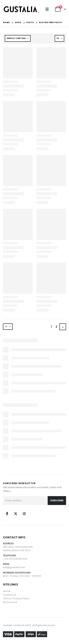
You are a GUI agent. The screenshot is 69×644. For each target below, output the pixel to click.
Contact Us (10, 595)
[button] (48, 9)
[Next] (63, 327)
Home (7, 591)
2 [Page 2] (56, 327)
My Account (10, 602)
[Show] (59, 38)
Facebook (7, 514)
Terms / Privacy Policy (16, 598)
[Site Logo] (21, 9)
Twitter (16, 514)
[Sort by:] (18, 38)
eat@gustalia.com (14, 567)
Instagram (24, 514)
